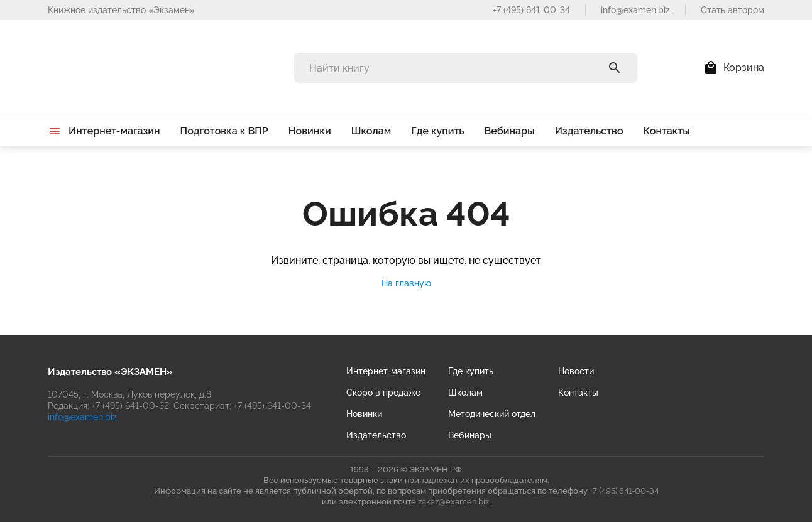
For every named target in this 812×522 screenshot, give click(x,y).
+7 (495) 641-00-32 (130, 406)
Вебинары (470, 435)
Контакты (578, 393)
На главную (406, 283)
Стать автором (732, 10)
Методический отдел (492, 414)
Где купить (471, 371)
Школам (465, 393)
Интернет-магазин (386, 371)
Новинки (364, 414)
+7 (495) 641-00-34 (531, 10)
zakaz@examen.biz (453, 502)
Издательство (376, 435)
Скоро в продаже (383, 393)
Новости (576, 371)
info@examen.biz (635, 10)
